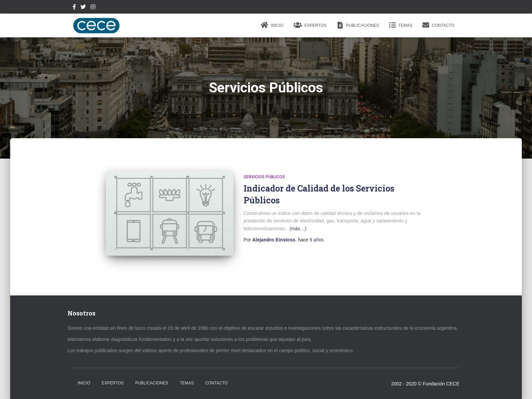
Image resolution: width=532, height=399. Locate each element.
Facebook (74, 8)
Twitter (83, 8)
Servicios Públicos (264, 177)
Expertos (310, 25)
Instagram (93, 8)
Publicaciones (358, 25)
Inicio (272, 25)
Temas (401, 25)
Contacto (438, 25)
